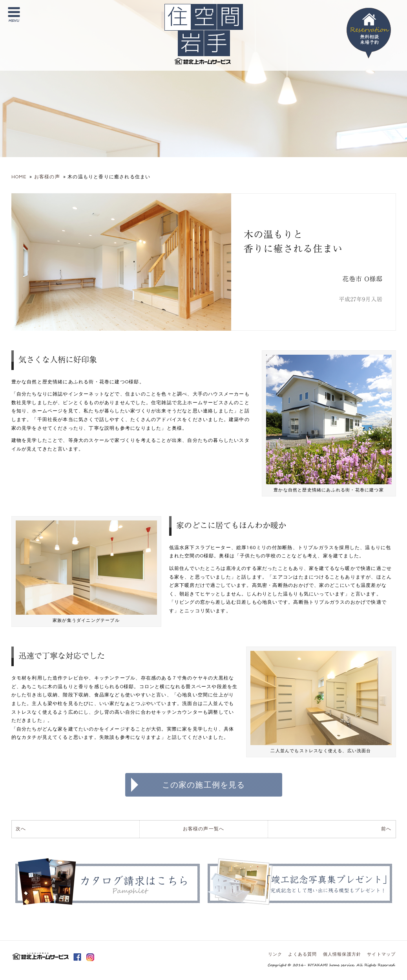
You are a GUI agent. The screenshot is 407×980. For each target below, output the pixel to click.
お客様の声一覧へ (204, 829)
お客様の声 (47, 177)
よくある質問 (302, 954)
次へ (21, 829)
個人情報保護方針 (342, 954)
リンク (275, 954)
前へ (386, 829)
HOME (19, 177)
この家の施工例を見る (204, 785)
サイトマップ (381, 954)
